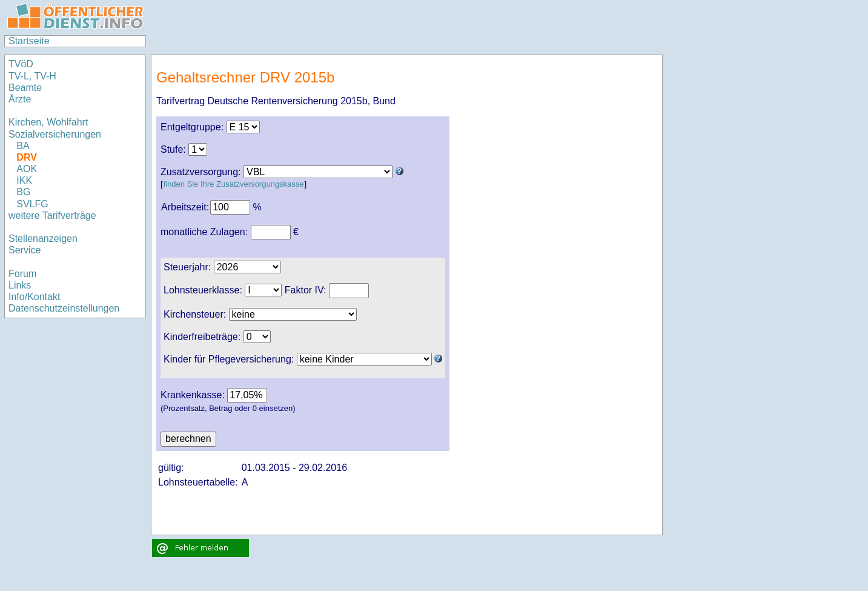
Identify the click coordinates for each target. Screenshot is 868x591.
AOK (27, 169)
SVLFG (32, 204)
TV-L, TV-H (32, 76)
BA (23, 146)
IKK (24, 180)
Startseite (29, 41)
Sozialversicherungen (55, 134)
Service (25, 250)
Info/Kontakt (34, 297)
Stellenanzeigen (43, 239)
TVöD (21, 64)
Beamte (25, 88)
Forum (22, 274)
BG (23, 192)
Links (20, 285)
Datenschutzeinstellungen (64, 308)
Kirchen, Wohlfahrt (48, 122)
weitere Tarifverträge (52, 215)
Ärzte (20, 99)
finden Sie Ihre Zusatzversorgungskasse (234, 184)
